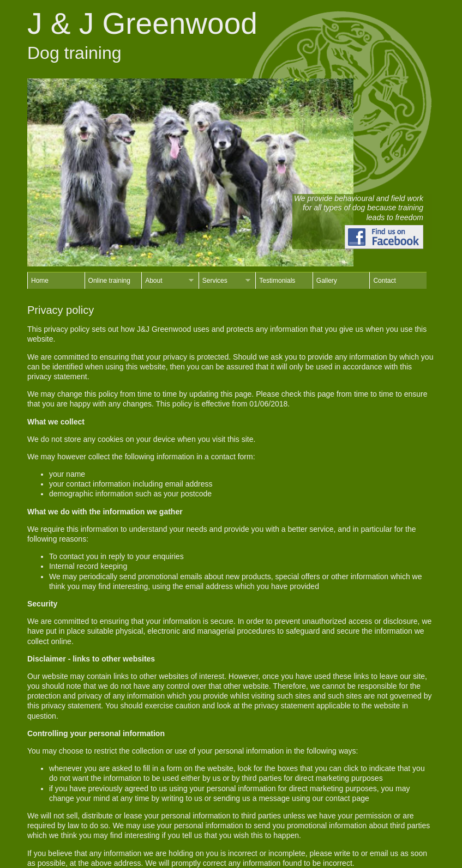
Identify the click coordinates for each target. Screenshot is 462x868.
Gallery (327, 281)
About (167, 281)
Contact (384, 281)
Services (225, 281)
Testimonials (277, 281)
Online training (109, 281)
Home (40, 281)
